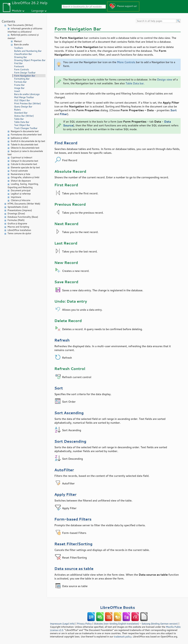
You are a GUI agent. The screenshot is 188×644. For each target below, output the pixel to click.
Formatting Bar (22, 79)
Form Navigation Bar (25, 76)
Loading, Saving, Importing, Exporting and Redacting (23, 186)
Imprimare (16, 197)
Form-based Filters (73, 519)
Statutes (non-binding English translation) (116, 624)
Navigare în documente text (25, 131)
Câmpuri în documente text (24, 161)
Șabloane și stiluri (20, 138)
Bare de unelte (21, 44)
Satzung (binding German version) (160, 624)
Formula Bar (20, 82)
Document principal (21, 190)
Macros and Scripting (18, 227)
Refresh (62, 340)
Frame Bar (19, 85)
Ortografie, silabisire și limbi (25, 177)
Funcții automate (19, 171)
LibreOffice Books (117, 607)
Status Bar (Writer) (24, 116)
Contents (8, 21)
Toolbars (19, 48)
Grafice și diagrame (17, 224)
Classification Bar (23, 54)
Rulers (17, 110)
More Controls (127, 62)
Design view (165, 79)
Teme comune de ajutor (19, 233)
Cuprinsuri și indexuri (21, 157)
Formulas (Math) (16, 220)
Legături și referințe (21, 194)
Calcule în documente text (24, 164)
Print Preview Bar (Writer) (27, 103)
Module (17, 11)
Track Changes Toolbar (26, 128)
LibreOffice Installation (19, 230)
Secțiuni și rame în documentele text (25, 153)
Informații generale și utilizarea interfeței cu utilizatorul (25, 30)
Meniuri (18, 41)
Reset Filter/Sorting (73, 544)
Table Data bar (135, 83)
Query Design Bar (23, 107)
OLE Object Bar (22, 100)
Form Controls (22, 70)
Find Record (66, 143)
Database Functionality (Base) (23, 217)
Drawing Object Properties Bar (30, 60)
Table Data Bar (22, 122)
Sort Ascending (69, 413)
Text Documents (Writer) (20, 25)
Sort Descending (70, 441)
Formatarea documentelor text (26, 135)
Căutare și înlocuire (20, 200)
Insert (17, 91)
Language (38, 11)
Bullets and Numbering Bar (28, 51)
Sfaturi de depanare (21, 181)
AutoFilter (64, 470)
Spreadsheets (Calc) (18, 207)
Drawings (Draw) (16, 214)
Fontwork (19, 66)
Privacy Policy (84, 624)
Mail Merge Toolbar (24, 97)
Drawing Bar (20, 57)
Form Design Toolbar (25, 73)
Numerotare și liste (20, 174)
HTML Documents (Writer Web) (24, 204)
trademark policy (123, 636)
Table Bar (19, 119)
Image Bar (19, 88)
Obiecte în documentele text (25, 148)
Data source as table (74, 568)
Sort (59, 388)
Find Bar (18, 63)
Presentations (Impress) (20, 210)
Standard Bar (21, 113)
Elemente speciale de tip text (25, 167)
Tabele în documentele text (24, 145)
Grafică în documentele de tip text (28, 141)
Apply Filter (65, 494)
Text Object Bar (22, 125)
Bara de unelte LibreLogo (27, 94)
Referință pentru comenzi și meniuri (23, 36)
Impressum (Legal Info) (62, 624)
